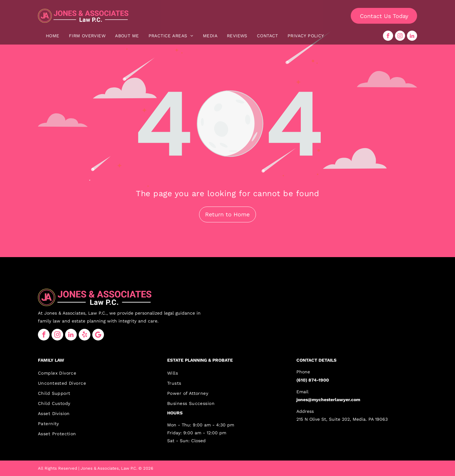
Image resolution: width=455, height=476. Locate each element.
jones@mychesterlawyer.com (328, 400)
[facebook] (388, 36)
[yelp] (85, 335)
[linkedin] (412, 36)
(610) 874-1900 (313, 380)
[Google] (98, 335)
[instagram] (400, 36)
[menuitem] (53, 36)
